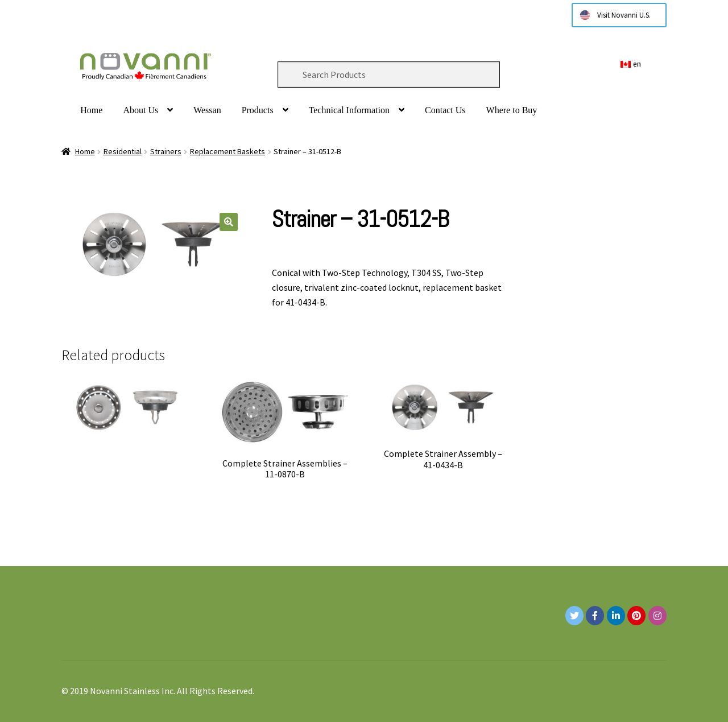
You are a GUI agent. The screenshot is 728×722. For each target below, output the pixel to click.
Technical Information (349, 110)
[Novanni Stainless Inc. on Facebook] (595, 616)
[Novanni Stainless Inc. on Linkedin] (616, 616)
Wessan (207, 110)
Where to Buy (512, 110)
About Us (140, 110)
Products (258, 110)
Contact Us (445, 110)
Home (91, 110)
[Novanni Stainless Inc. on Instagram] (657, 616)
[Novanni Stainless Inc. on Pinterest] (636, 616)
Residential (123, 151)
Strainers (166, 151)
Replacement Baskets (227, 151)
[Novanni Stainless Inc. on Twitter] (574, 616)
